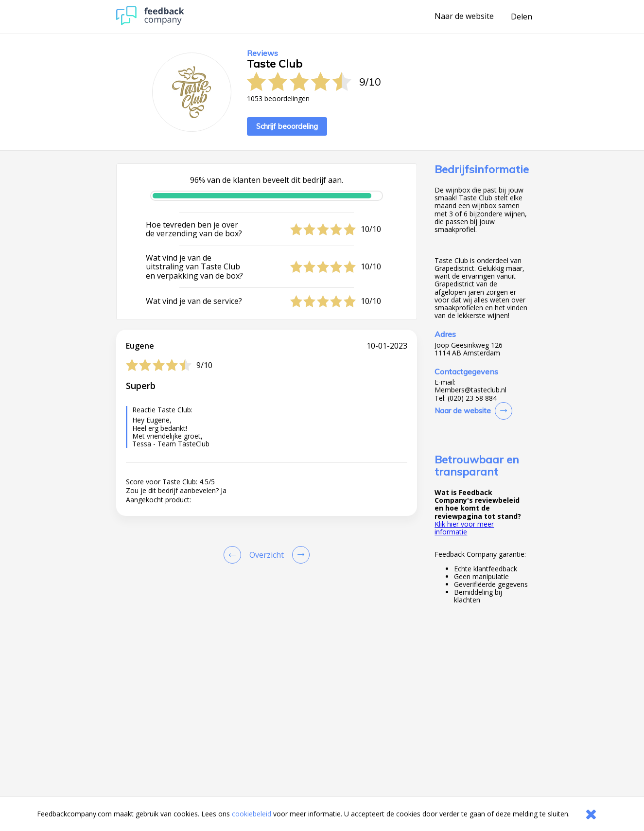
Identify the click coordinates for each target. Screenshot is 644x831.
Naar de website (464, 17)
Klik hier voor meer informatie (464, 528)
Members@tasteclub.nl (470, 390)
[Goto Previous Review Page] (234, 555)
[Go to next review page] (299, 555)
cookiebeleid (252, 814)
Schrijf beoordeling (287, 126)
